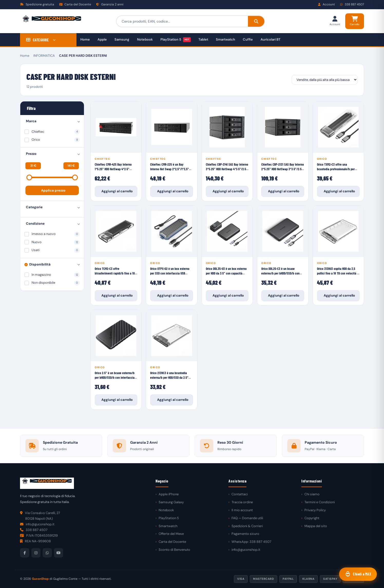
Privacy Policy (315, 510)
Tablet (203, 39)
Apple (102, 39)
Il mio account (242, 510)
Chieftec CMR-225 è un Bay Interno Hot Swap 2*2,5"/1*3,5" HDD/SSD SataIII (170, 167)
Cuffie (248, 39)
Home (85, 39)
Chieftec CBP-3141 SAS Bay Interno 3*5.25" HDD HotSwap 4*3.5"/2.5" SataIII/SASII (227, 167)
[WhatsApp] (47, 553)
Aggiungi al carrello (117, 191)
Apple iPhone (169, 494)
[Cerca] (256, 21)
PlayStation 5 (176, 40)
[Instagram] (36, 553)
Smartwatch (225, 39)
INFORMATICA (44, 56)
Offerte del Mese (171, 534)
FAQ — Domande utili (247, 518)
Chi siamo (312, 494)
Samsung (122, 39)
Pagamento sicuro (245, 534)
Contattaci (240, 494)
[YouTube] (59, 553)
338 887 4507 (352, 4)
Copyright (312, 518)
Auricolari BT (271, 39)
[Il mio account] (335, 21)
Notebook (145, 39)
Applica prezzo (53, 190)
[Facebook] (25, 553)
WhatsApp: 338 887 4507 (251, 542)
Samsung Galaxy (171, 502)
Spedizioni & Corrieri (247, 526)
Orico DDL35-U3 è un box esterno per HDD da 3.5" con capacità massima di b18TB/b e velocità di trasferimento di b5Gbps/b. (227, 271)
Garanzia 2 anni (110, 4)
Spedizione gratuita (37, 4)
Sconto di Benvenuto (174, 550)
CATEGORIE (41, 40)
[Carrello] (355, 21)
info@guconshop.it (246, 550)
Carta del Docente (75, 4)
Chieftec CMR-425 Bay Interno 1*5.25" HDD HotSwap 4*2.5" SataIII (113, 167)
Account (327, 4)
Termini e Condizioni (320, 502)
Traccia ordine (242, 502)
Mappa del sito (316, 526)
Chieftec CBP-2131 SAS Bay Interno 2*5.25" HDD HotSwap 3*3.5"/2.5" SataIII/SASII (283, 167)
